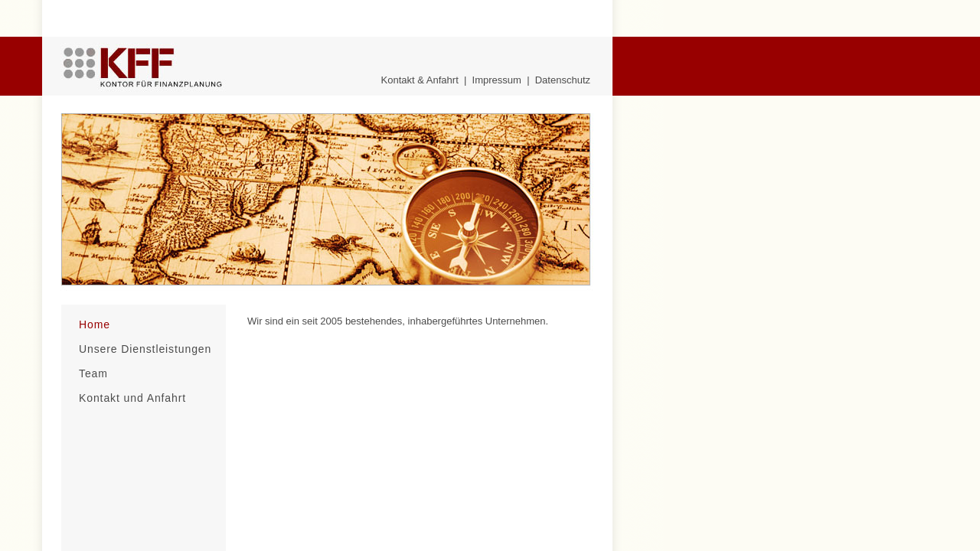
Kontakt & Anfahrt (420, 80)
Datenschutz (563, 80)
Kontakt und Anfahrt (132, 398)
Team (93, 373)
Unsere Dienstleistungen (145, 349)
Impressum (497, 80)
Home (95, 324)
